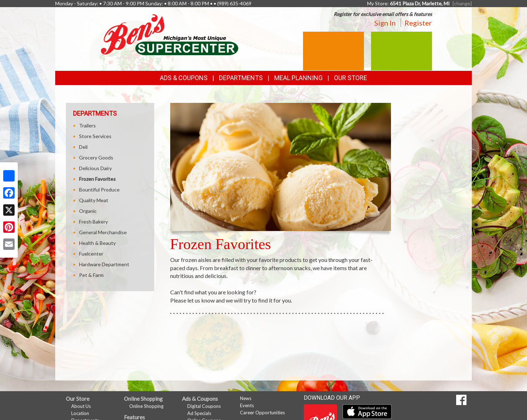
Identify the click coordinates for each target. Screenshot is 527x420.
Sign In (385, 23)
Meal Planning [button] (298, 78)
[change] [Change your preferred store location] (462, 3)
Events (247, 405)
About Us (81, 406)
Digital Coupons (204, 406)
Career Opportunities (262, 413)
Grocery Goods (96, 157)
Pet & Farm (91, 275)
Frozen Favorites (97, 179)
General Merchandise (103, 232)
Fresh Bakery (93, 222)
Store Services (95, 136)
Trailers (87, 125)
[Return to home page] (169, 34)
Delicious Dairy (95, 168)
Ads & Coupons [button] (184, 78)
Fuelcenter (91, 254)
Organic (88, 211)
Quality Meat (94, 200)
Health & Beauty (97, 243)
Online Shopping (146, 406)
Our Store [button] (351, 78)
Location (80, 413)
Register (418, 23)
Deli (83, 147)
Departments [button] (241, 78)
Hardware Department (104, 264)
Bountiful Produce (99, 190)
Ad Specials (199, 413)
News (246, 398)
